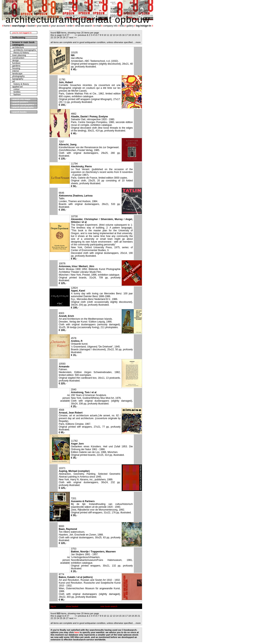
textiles (16, 92)
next (71, 37)
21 (139, 35)
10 (105, 35)
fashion (17, 94)
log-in (53, 606)
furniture (16, 63)
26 (64, 37)
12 (111, 35)
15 (120, 35)
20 (136, 35)
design (16, 60)
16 (123, 35)
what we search (84, 26)
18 (130, 35)
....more (137, 42)
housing (16, 68)
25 (61, 37)
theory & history (21, 53)
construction (18, 58)
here (77, 632)
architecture (18, 47)
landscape (17, 73)
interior (16, 71)
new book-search (109, 606)
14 (117, 35)
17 (126, 35)
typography (18, 79)
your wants (43, 26)
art (14, 81)
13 (114, 35)
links (122, 26)
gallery (130, 26)
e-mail (98, 26)
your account (58, 26)
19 (133, 35)
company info (110, 26)
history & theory (21, 84)
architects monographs (24, 50)
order (70, 26)
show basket (72, 606)
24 (58, 37)
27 (67, 37)
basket (31, 26)
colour (16, 89)
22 (52, 37)
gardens (16, 66)
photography (18, 76)
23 (55, 37)
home (7, 26)
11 (108, 35)
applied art (17, 87)
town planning (19, 55)
